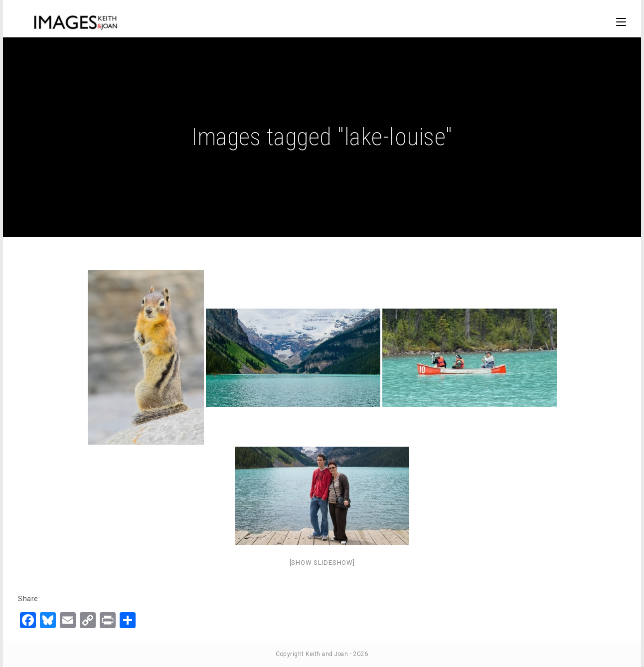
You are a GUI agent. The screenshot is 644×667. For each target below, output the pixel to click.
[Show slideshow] (322, 563)
